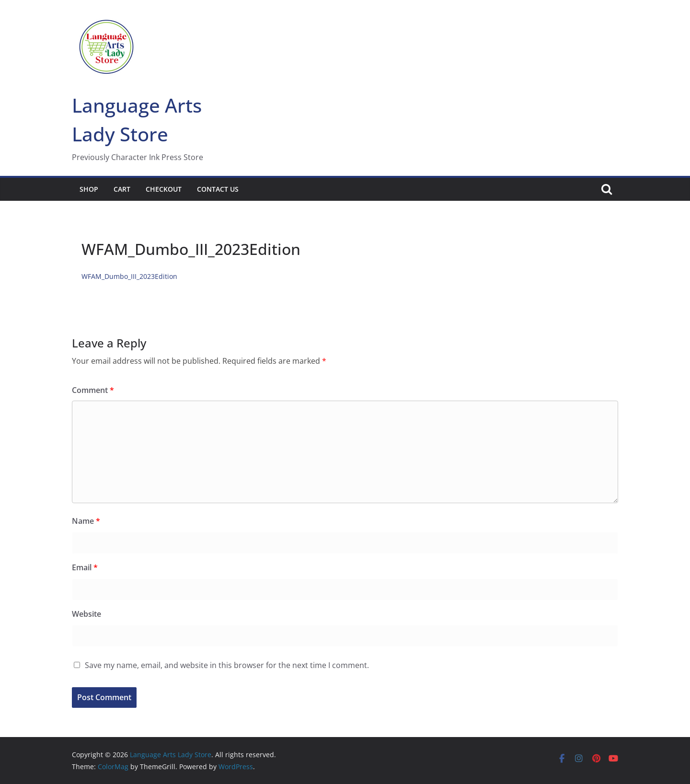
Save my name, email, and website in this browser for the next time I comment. (227, 665)
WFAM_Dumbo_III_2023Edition (129, 276)
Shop (89, 189)
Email (85, 567)
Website (86, 614)
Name (86, 521)
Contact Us (218, 189)
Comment (93, 390)
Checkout (164, 189)
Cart (122, 189)
